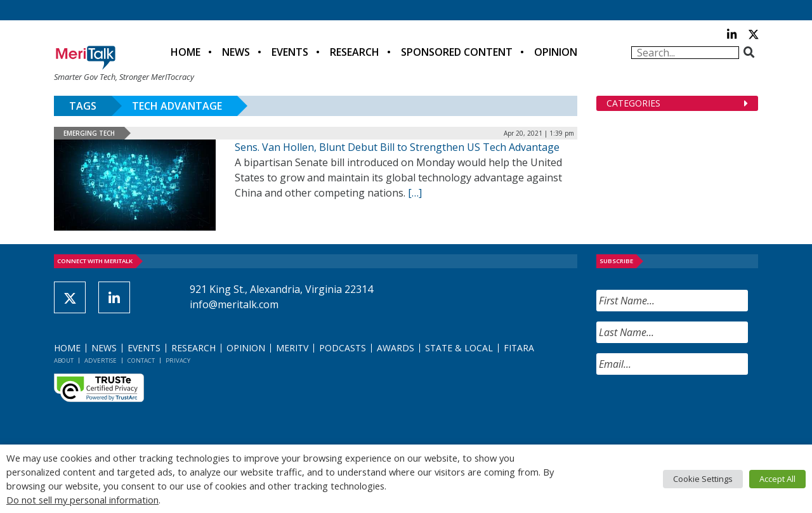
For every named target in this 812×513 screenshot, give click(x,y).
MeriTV (292, 348)
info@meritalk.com (234, 304)
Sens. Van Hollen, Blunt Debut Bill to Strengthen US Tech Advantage (397, 147)
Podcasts (343, 348)
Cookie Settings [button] (703, 479)
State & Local (459, 348)
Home (186, 52)
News (236, 52)
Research (355, 52)
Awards (396, 348)
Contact (141, 360)
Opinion (556, 52)
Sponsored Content (457, 52)
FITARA (519, 348)
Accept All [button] (777, 479)
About (64, 360)
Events (290, 52)
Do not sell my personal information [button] (82, 500)
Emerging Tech (89, 133)
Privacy (178, 360)
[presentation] (693, 410)
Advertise (101, 360)
